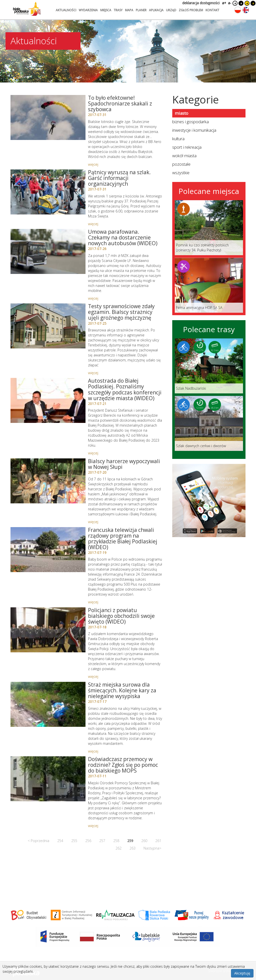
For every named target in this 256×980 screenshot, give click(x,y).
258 (116, 841)
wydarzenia (88, 10)
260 (144, 841)
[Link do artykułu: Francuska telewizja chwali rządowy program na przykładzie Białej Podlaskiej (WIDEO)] (48, 550)
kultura (178, 139)
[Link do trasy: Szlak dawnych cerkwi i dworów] (209, 423)
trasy (118, 10)
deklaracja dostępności (201, 3)
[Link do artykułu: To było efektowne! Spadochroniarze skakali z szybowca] (48, 117)
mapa (129, 10)
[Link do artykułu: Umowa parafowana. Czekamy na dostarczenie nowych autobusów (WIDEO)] (48, 251)
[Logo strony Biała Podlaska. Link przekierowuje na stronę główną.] (27, 9)
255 (74, 841)
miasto (181, 113)
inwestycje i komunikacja (194, 130)
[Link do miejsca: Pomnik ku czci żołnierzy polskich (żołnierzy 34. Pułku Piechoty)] (209, 228)
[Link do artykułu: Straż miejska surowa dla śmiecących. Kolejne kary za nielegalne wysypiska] (48, 704)
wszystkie (181, 173)
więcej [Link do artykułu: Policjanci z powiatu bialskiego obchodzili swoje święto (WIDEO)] (93, 676)
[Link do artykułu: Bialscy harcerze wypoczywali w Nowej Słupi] (48, 481)
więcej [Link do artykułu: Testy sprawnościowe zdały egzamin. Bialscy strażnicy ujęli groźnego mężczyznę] (93, 373)
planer (141, 10)
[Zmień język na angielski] (246, 10)
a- (230, 3)
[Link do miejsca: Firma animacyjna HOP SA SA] (209, 285)
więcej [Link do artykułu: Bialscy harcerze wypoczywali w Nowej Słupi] (93, 522)
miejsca (106, 10)
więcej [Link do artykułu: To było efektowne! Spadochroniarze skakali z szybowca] (93, 164)
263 (132, 848)
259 (130, 841)
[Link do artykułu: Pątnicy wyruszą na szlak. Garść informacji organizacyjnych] (48, 192)
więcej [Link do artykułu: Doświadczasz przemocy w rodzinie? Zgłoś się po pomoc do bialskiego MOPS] (93, 826)
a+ (224, 3)
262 (118, 848)
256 (88, 841)
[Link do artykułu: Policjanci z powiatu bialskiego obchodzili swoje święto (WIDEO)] (48, 630)
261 (158, 841)
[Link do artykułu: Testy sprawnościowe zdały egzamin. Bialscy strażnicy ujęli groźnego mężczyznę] (48, 326)
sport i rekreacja (187, 147)
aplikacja (156, 10)
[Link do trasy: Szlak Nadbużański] (209, 366)
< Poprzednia (38, 841)
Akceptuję (242, 973)
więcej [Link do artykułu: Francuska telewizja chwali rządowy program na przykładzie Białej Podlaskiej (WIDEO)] (93, 602)
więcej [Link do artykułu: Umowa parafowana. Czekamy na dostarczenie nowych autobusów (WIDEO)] (93, 298)
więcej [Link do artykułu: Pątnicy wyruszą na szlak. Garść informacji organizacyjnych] (93, 224)
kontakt (212, 10)
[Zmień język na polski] (238, 10)
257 (102, 841)
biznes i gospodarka (190, 122)
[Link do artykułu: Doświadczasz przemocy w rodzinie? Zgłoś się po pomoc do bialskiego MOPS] (48, 779)
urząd (171, 10)
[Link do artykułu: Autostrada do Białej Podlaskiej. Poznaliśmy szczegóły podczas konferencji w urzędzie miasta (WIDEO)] (48, 400)
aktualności (66, 10)
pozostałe (181, 164)
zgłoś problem (191, 10)
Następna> (152, 848)
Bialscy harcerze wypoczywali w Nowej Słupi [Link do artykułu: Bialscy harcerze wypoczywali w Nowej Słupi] (124, 464)
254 (60, 841)
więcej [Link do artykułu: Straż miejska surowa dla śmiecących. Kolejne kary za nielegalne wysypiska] (93, 751)
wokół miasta (184, 156)
